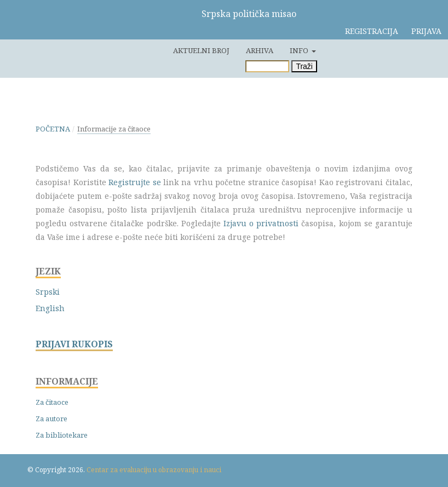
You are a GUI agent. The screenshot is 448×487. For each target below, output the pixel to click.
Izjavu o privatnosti (261, 223)
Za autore (51, 419)
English (50, 308)
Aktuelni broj (201, 50)
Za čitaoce (52, 402)
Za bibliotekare (62, 435)
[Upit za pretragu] (267, 66)
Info (300, 50)
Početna (53, 129)
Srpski (48, 292)
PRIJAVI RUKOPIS (74, 344)
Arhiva (260, 50)
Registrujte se (135, 182)
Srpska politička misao (249, 14)
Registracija (372, 31)
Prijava (426, 31)
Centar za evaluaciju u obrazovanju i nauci (154, 470)
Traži (304, 66)
